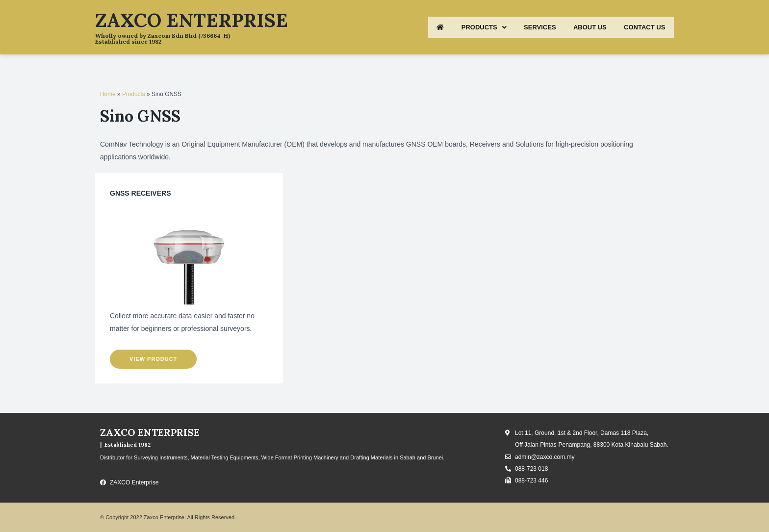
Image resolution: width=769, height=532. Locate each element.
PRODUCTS (465, 27)
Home (108, 94)
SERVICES (527, 27)
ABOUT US (582, 27)
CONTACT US (642, 27)
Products (134, 94)
